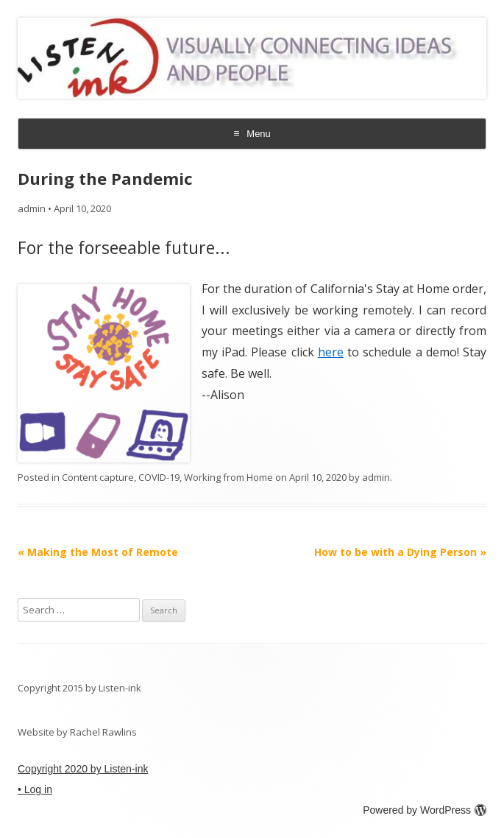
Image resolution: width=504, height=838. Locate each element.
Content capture (98, 477)
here (331, 352)
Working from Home (228, 477)
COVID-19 (159, 477)
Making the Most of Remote (98, 552)
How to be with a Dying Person (400, 552)
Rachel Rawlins (103, 732)
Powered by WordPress (425, 810)
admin (32, 208)
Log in (38, 789)
